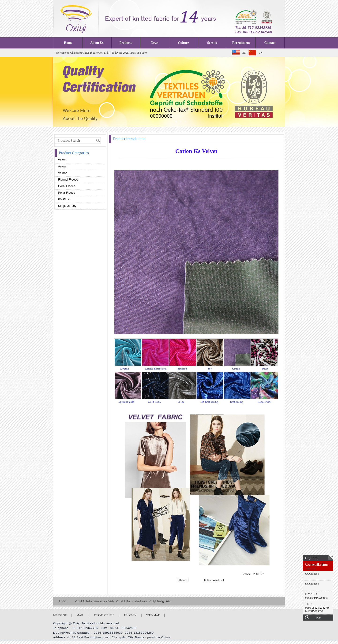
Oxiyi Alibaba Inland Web (131, 601)
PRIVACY (130, 615)
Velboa (62, 173)
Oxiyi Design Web (160, 601)
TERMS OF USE (104, 615)
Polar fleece (66, 193)
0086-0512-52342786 (317, 608)
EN (244, 53)
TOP (318, 618)
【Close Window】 (214, 580)
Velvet (62, 160)
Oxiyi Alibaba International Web (94, 601)
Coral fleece (66, 186)
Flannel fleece (68, 180)
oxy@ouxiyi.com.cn (317, 598)
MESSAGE (60, 615)
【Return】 (183, 580)
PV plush (64, 199)
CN (261, 53)
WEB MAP (153, 615)
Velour (62, 166)
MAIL (80, 615)
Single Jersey (67, 206)
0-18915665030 (314, 611)
